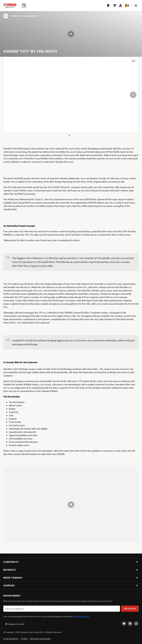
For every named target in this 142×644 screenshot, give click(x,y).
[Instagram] (136, 624)
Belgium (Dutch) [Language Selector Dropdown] (14, 624)
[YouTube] (124, 624)
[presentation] (71, 95)
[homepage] (10, 6)
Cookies (24, 638)
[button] (136, 6)
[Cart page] (115, 6)
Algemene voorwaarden (40, 638)
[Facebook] (130, 624)
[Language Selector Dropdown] (127, 6)
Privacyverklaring (82, 616)
